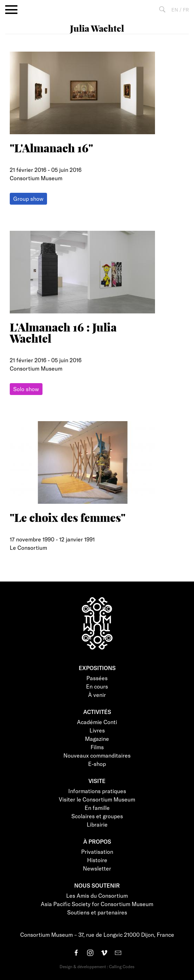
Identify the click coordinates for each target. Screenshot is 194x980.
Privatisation (97, 852)
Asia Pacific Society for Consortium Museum (97, 904)
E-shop (97, 764)
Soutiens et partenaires (97, 912)
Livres (97, 730)
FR (186, 10)
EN (175, 10)
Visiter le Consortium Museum (97, 799)
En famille (97, 808)
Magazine (97, 739)
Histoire (97, 860)
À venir (97, 695)
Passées (97, 678)
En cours (97, 686)
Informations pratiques (97, 791)
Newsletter (97, 868)
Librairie (97, 824)
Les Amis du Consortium (97, 895)
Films (97, 747)
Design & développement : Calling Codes (97, 966)
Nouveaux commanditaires (97, 755)
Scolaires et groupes (97, 816)
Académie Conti (97, 722)
